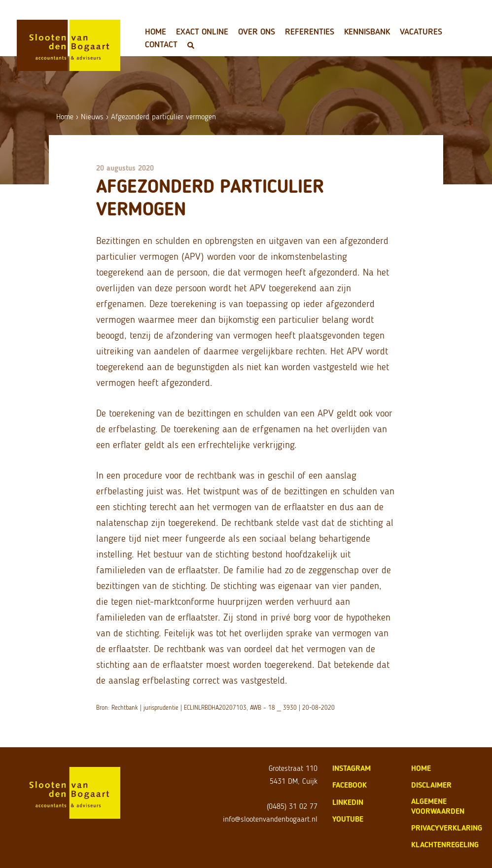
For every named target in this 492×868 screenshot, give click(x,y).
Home (156, 32)
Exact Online (202, 32)
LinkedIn (348, 802)
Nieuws (92, 117)
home (421, 768)
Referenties (310, 32)
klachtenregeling (445, 845)
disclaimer (431, 785)
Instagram (351, 768)
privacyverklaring (447, 828)
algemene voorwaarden (438, 806)
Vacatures (421, 32)
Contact (161, 44)
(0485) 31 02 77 (292, 806)
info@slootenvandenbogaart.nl (270, 819)
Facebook (350, 785)
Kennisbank (367, 32)
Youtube (348, 819)
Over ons (257, 32)
